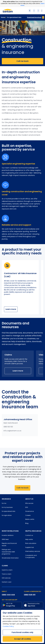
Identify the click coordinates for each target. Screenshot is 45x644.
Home (3, 17)
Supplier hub (30, 548)
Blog (27, 523)
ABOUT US (29, 499)
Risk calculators (31, 543)
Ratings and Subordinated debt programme (8, 552)
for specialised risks (13, 17)
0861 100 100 (8, 427)
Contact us (29, 535)
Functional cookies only (22, 632)
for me (4, 503)
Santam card (7, 582)
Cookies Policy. (8, 627)
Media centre (30, 519)
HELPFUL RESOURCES (33, 531)
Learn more (11, 309)
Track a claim (7, 574)
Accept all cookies (23, 639)
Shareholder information (10, 558)
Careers (28, 515)
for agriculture (7, 515)
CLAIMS (5, 566)
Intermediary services (33, 551)
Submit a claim (7, 570)
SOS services (6, 578)
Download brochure (34, 17)
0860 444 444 (8, 595)
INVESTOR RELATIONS (10, 531)
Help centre (29, 540)
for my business (7, 507)
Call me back (22, 61)
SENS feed (5, 540)
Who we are (29, 503)
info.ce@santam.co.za (12, 431)
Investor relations (8, 535)
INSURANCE (6, 499)
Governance (30, 511)
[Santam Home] (8, 11)
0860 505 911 (30, 595)
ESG (27, 507)
